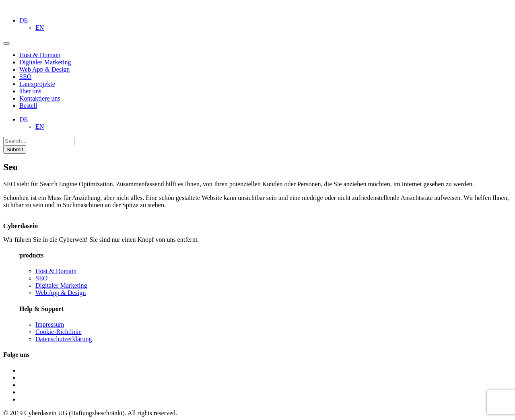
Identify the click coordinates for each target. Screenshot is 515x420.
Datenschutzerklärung (64, 339)
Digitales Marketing (61, 285)
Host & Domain (56, 271)
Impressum (50, 324)
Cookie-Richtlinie (59, 332)
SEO (41, 278)
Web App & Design (61, 293)
